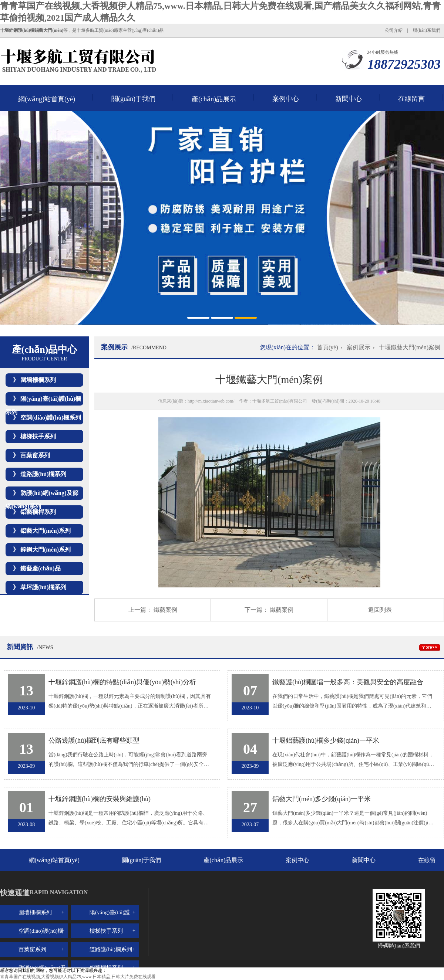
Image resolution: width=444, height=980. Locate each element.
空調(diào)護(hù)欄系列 (51, 418)
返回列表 (380, 610)
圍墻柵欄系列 (38, 380)
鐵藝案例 (165, 610)
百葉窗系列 (35, 455)
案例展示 (359, 347)
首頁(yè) (327, 347)
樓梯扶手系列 (38, 436)
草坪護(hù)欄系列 (43, 587)
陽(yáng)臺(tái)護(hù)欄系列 (110, 920)
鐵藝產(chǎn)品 (41, 568)
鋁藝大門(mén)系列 (46, 531)
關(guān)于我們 (133, 99)
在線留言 (411, 99)
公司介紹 (394, 30)
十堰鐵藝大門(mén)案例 (410, 347)
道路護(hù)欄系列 (43, 474)
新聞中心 (349, 99)
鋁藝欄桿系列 (38, 512)
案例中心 (286, 99)
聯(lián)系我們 (427, 30)
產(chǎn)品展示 (214, 99)
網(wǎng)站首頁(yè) (47, 99)
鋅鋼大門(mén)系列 (46, 550)
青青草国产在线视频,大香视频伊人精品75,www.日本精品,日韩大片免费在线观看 (78, 977)
